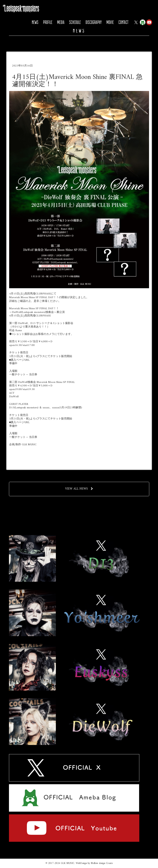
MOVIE (110, 22)
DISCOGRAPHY (94, 22)
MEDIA (61, 22)
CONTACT (123, 22)
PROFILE (48, 22)
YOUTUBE (149, 22)
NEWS (35, 22)
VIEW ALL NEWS (79, 489)
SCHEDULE (75, 22)
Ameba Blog (143, 22)
